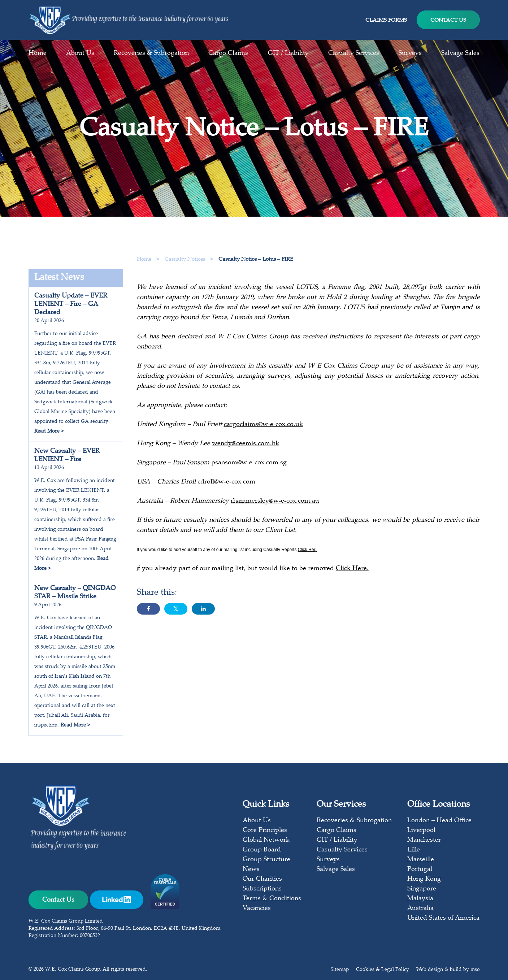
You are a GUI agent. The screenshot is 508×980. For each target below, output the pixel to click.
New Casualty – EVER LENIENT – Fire (67, 456)
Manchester (424, 840)
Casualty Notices (186, 259)
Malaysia (420, 899)
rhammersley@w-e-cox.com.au (275, 502)
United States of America (443, 918)
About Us (80, 53)
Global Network (266, 840)
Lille (414, 850)
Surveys (410, 53)
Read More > (49, 432)
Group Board (262, 850)
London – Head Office (439, 821)
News (251, 870)
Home (38, 53)
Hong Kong (424, 879)
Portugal (420, 870)
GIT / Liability (288, 53)
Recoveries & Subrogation (151, 53)
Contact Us (448, 20)
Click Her (307, 551)
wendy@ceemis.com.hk (246, 445)
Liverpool (421, 831)
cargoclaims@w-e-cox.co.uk (263, 426)
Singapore (422, 889)
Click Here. (352, 570)
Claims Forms (386, 20)
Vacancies (257, 909)
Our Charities (262, 879)
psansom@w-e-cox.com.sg (249, 464)
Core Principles (265, 831)
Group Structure (266, 860)
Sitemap (340, 970)
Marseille (421, 860)
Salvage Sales (460, 53)
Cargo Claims (228, 53)
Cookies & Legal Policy (383, 970)
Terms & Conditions (272, 899)
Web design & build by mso (448, 970)
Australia (420, 909)
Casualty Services (354, 53)
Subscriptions (262, 889)
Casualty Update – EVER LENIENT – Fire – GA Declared (71, 304)
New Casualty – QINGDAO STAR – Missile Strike (75, 593)
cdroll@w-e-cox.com (226, 483)
